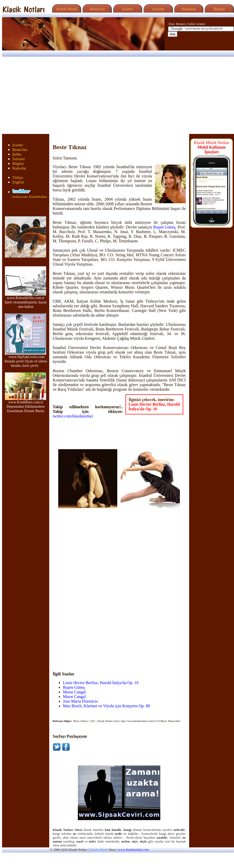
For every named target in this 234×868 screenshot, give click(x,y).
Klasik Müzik (66, 9)
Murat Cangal (74, 692)
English (18, 182)
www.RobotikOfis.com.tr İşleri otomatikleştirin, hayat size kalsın (26, 300)
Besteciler (96, 9)
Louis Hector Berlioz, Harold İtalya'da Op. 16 (154, 407)
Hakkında (188, 9)
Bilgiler (18, 164)
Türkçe (18, 177)
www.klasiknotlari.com (133, 850)
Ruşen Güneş (164, 227)
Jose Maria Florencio (80, 701)
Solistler (158, 9)
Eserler (127, 9)
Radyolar (19, 168)
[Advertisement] (117, 95)
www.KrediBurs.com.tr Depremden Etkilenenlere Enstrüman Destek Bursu (26, 405)
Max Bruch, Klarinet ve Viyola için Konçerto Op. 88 (106, 706)
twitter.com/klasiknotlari (73, 416)
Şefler (17, 154)
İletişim (219, 9)
